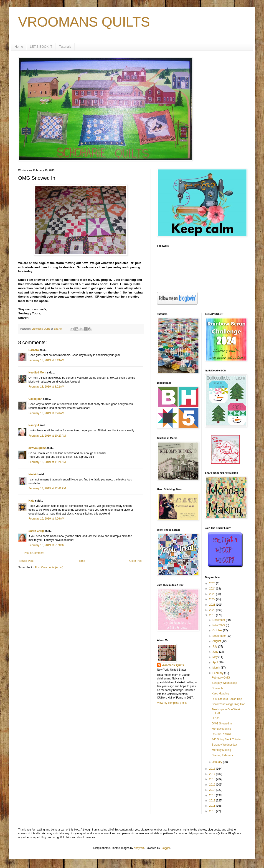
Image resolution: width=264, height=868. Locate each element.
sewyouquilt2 (37, 448)
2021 (213, 605)
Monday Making (221, 729)
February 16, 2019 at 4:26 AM (46, 519)
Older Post (136, 561)
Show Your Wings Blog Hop (228, 704)
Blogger (165, 848)
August (217, 641)
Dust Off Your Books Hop (227, 699)
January (218, 762)
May (215, 657)
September (219, 636)
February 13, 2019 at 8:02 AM (46, 387)
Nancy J (34, 425)
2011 (213, 806)
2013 (213, 795)
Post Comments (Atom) (49, 567)
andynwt (139, 848)
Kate (31, 501)
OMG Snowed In (222, 724)
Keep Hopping (220, 694)
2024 (213, 589)
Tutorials (65, 47)
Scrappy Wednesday (224, 683)
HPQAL (216, 718)
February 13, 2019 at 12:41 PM (47, 488)
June (216, 652)
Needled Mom (37, 373)
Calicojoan (35, 399)
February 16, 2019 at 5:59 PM (46, 545)
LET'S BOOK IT (41, 47)
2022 (213, 599)
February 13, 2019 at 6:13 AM (46, 360)
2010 (213, 811)
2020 (213, 610)
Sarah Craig (36, 531)
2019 (213, 615)
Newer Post (26, 561)
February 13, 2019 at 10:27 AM (47, 436)
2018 (213, 769)
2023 (213, 594)
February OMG (221, 678)
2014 (213, 790)
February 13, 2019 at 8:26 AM (46, 413)
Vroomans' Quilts (173, 665)
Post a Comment (34, 553)
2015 (213, 785)
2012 (213, 801)
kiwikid (33, 474)
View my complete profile (172, 703)
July (215, 647)
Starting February (222, 755)
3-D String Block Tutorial (226, 739)
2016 (213, 779)
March (217, 668)
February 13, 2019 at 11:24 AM (47, 462)
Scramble (217, 688)
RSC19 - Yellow (221, 734)
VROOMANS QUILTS (84, 22)
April (215, 662)
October (218, 630)
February (218, 673)
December (219, 620)
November (219, 625)
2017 (213, 774)
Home (19, 47)
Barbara (34, 350)
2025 (213, 583)
